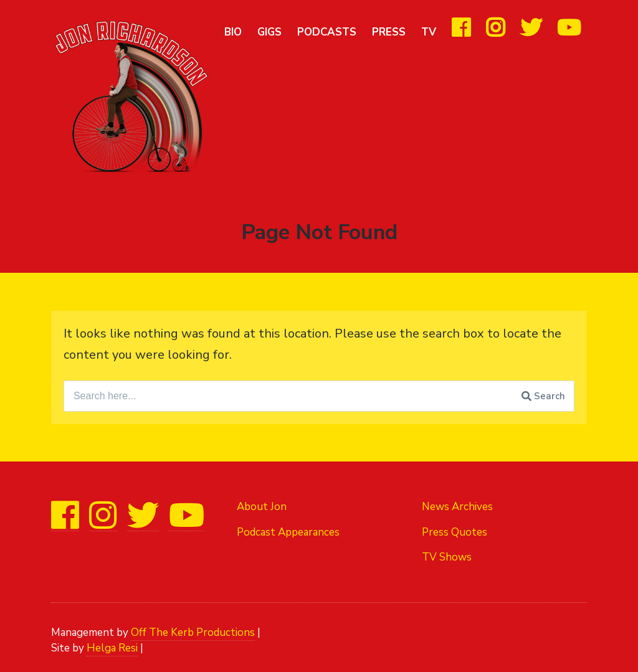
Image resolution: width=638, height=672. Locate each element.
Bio (233, 32)
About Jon (262, 507)
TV (429, 32)
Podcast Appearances (288, 532)
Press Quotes (455, 532)
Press (389, 32)
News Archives (457, 507)
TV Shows (447, 557)
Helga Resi (112, 648)
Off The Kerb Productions (193, 632)
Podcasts (327, 32)
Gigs (269, 32)
